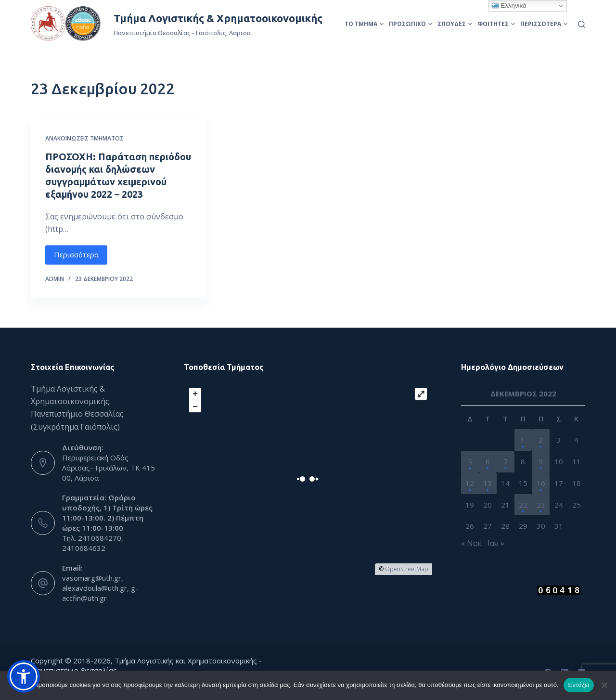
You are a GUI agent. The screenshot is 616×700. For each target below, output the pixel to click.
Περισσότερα (544, 24)
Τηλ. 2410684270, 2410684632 (93, 543)
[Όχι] (604, 685)
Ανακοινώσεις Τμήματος (84, 138)
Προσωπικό (411, 24)
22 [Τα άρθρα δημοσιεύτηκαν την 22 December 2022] (523, 505)
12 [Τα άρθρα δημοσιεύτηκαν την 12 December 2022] (470, 483)
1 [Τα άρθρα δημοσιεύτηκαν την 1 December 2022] (523, 440)
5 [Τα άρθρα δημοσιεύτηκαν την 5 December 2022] (470, 461)
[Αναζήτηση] (582, 24)
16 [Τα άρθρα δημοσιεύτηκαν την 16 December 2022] (541, 483)
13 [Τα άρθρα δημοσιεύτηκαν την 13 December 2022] (488, 483)
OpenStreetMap (407, 569)
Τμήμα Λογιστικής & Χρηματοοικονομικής (218, 18)
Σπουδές (455, 24)
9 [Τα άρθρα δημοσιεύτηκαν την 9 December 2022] (541, 461)
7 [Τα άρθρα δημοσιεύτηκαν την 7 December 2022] (506, 461)
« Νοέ (471, 543)
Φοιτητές (496, 24)
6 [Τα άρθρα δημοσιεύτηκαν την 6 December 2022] (488, 461)
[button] (24, 676)
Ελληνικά (509, 6)
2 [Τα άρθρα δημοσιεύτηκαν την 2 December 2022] (541, 440)
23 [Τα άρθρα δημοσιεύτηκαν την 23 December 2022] (541, 505)
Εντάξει (579, 685)
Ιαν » (496, 543)
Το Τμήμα (364, 24)
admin (55, 279)
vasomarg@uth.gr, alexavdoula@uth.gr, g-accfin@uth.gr (100, 588)
